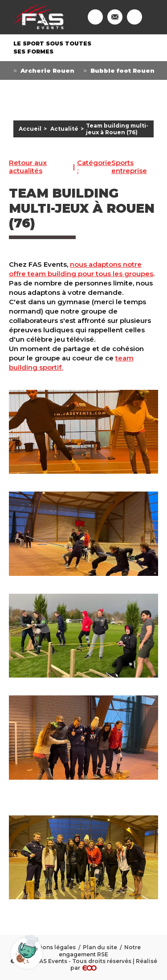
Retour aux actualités (28, 167)
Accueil (30, 129)
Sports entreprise (112, 167)
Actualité (64, 129)
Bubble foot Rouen (122, 70)
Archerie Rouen (47, 70)
